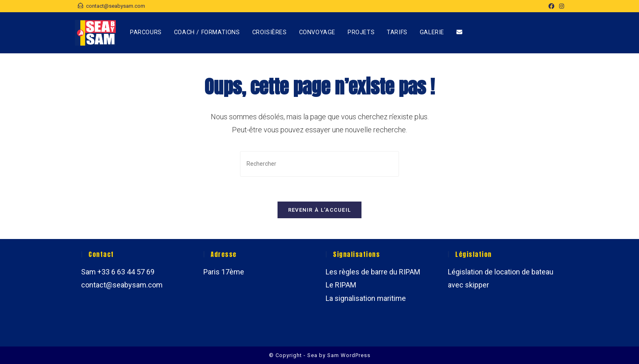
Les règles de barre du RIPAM (373, 272)
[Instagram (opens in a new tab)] (560, 6)
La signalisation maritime (366, 298)
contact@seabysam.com (122, 285)
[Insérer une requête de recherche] (319, 164)
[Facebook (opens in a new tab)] (551, 6)
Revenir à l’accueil (320, 210)
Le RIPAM (341, 285)
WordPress (356, 355)
